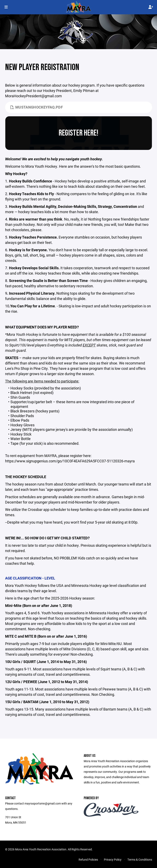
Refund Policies (88, 860)
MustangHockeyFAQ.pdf (37, 107)
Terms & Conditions (140, 860)
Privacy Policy (113, 860)
